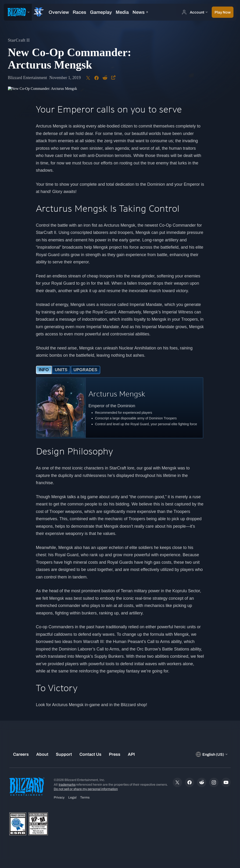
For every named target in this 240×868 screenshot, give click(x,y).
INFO (44, 370)
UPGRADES (86, 370)
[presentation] (18, 12)
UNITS (61, 370)
